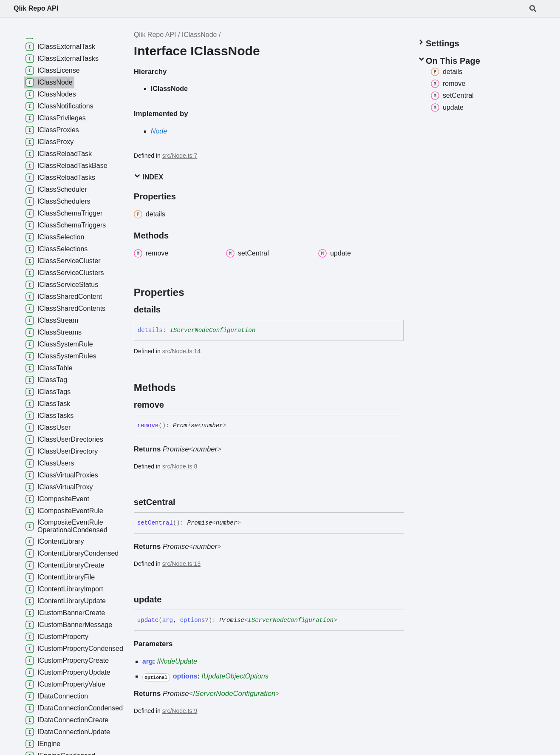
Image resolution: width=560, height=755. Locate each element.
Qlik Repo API (36, 8)
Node (159, 131)
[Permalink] (168, 309)
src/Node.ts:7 (180, 156)
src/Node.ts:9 (180, 711)
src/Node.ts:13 (181, 564)
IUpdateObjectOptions (235, 676)
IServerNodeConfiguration (212, 330)
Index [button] (148, 177)
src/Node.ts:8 (180, 466)
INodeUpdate (177, 661)
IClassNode (199, 35)
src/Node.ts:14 (181, 351)
